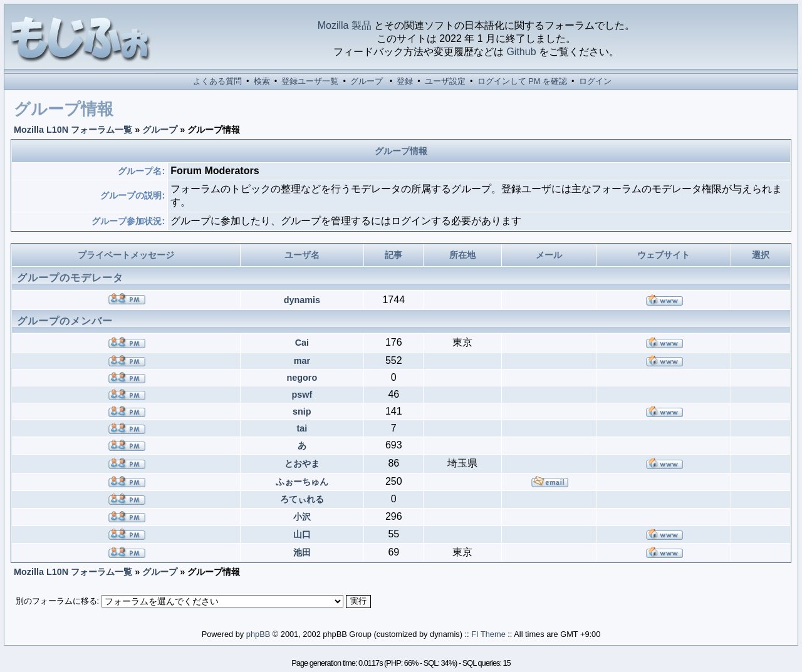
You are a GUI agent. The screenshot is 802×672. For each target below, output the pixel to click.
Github (521, 52)
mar (302, 361)
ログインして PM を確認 (522, 81)
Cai (302, 343)
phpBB (258, 634)
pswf (302, 395)
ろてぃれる (302, 499)
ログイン (595, 81)
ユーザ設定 (445, 81)
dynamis (302, 300)
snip (302, 411)
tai (302, 428)
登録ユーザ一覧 (310, 81)
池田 (302, 552)
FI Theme (488, 634)
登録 (405, 81)
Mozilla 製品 (345, 25)
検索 (262, 81)
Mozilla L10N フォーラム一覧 (73, 130)
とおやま (302, 463)
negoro (302, 378)
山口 (302, 534)
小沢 (302, 517)
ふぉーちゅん (302, 482)
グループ (367, 81)
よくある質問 (217, 81)
